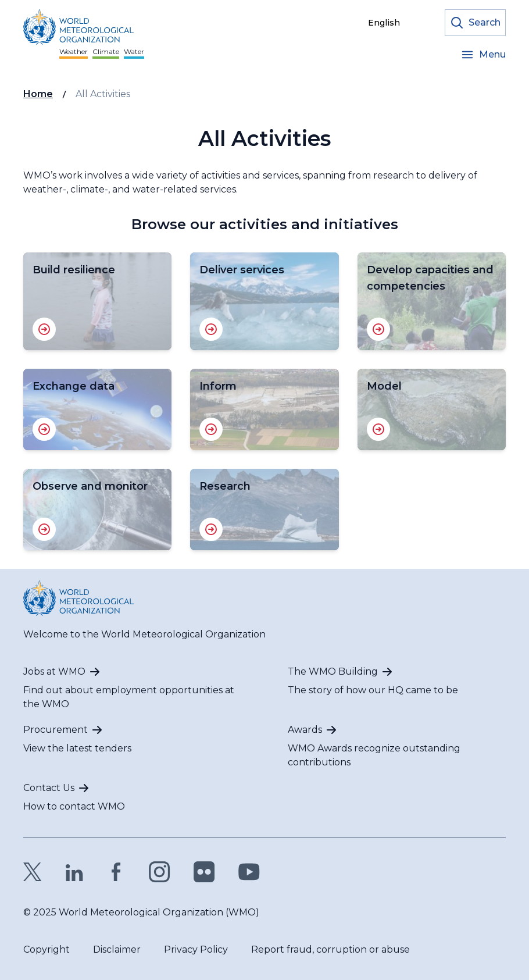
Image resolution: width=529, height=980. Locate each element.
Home (38, 94)
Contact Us (49, 788)
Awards (305, 730)
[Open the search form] (475, 23)
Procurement (56, 730)
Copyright (47, 949)
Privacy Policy (196, 949)
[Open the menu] (483, 55)
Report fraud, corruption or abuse (330, 949)
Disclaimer (117, 949)
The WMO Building (333, 671)
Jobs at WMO (54, 671)
